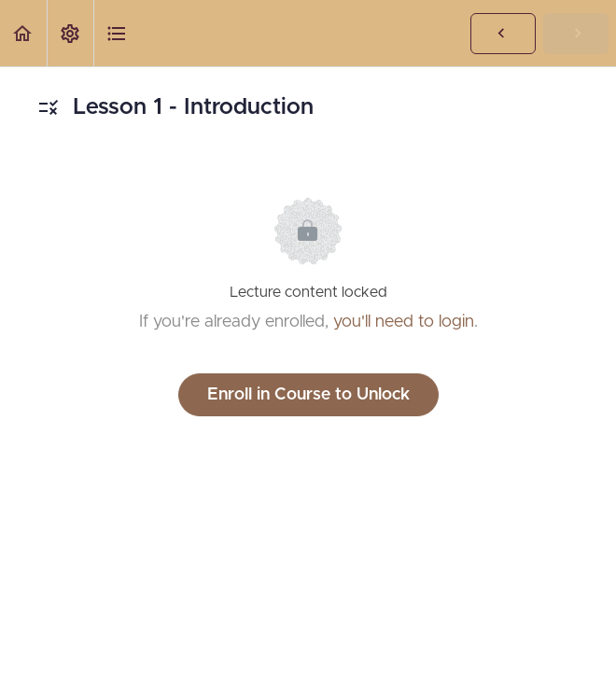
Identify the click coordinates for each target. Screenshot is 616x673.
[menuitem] (70, 33)
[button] (23, 33)
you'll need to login (404, 322)
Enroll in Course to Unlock (308, 395)
